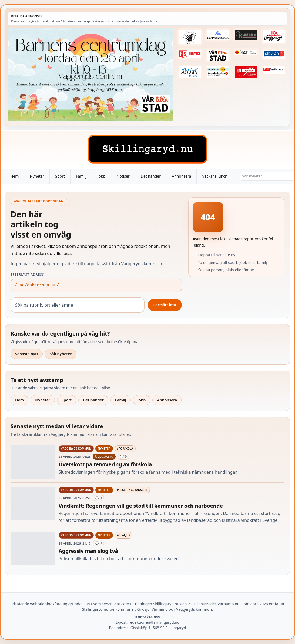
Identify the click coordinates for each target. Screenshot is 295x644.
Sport (60, 176)
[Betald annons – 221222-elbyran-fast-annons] (274, 54)
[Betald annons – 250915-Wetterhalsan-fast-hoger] (190, 72)
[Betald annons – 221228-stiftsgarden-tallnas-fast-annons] (190, 37)
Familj (81, 176)
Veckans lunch (215, 176)
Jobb (102, 176)
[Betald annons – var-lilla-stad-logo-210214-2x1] (218, 55)
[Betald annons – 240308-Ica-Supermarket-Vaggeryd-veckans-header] (274, 36)
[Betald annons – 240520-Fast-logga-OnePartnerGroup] (218, 35)
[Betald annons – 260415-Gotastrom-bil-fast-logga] (246, 35)
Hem (14, 176)
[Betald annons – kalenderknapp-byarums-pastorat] (218, 72)
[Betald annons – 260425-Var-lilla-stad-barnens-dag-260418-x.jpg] (90, 75)
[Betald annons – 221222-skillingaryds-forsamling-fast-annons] (246, 52)
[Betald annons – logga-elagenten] (246, 72)
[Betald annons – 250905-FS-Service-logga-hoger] (190, 54)
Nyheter (37, 176)
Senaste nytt (27, 354)
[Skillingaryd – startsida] (147, 149)
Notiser (123, 176)
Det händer (151, 176)
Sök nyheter (61, 354)
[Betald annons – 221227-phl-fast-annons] (274, 70)
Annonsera (181, 176)
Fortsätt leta (165, 305)
